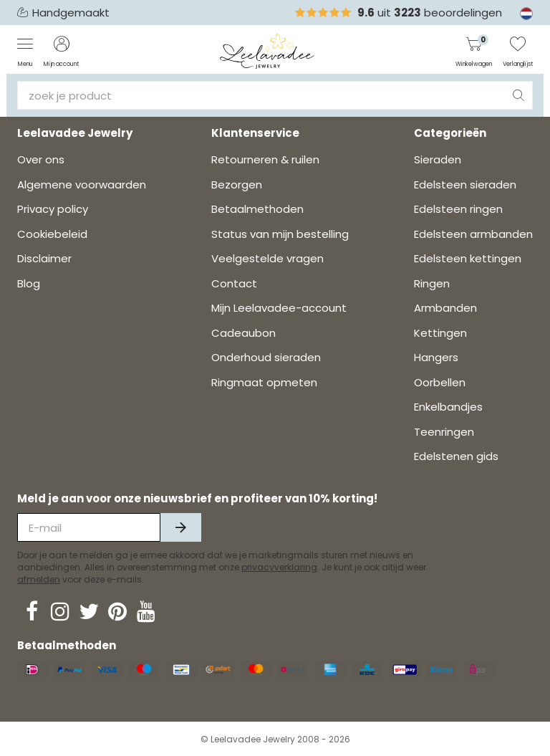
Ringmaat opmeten (264, 382)
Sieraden (438, 159)
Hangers (436, 357)
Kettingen (440, 333)
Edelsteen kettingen (468, 258)
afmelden (39, 579)
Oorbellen (440, 382)
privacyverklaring (279, 567)
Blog (29, 283)
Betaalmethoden (257, 209)
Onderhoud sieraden (266, 357)
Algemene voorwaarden (82, 185)
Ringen (432, 283)
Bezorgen (237, 185)
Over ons (41, 159)
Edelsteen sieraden (465, 185)
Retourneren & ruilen (265, 159)
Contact (234, 283)
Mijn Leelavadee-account (279, 308)
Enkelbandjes (448, 407)
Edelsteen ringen (458, 209)
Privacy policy (53, 209)
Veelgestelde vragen (267, 258)
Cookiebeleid (52, 234)
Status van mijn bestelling (280, 234)
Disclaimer (44, 258)
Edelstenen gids (456, 456)
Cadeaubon (243, 333)
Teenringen (444, 432)
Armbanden (445, 308)
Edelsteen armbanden (473, 234)
